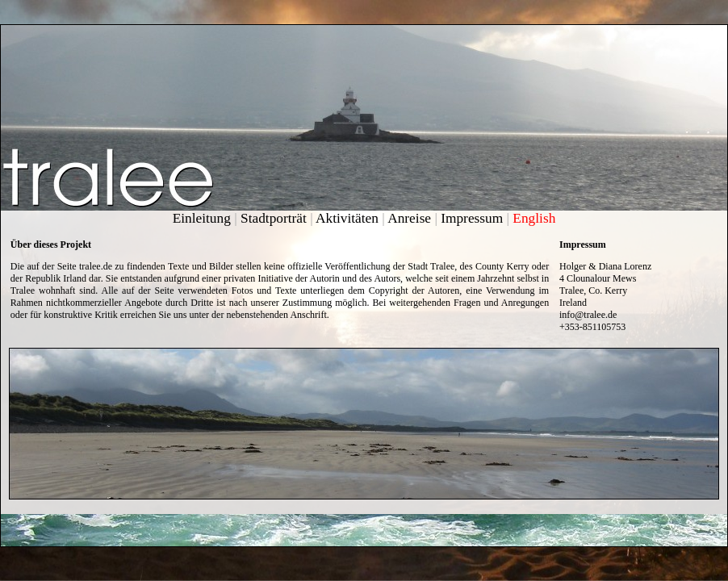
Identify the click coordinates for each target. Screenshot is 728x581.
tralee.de (96, 266)
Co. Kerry (608, 290)
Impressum (472, 218)
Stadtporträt (274, 218)
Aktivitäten (347, 218)
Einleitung (202, 218)
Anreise (409, 218)
